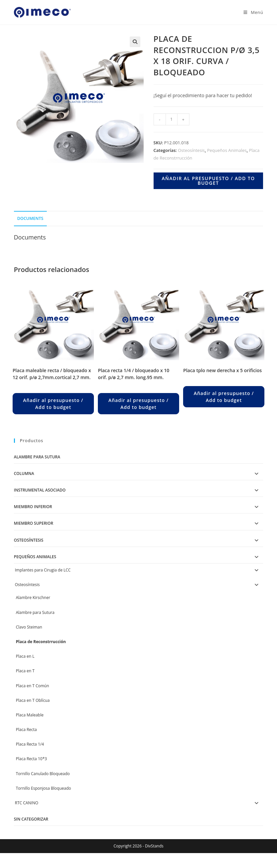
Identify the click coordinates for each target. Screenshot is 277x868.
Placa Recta (26, 730)
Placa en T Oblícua (33, 700)
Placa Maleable (30, 715)
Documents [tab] (30, 218)
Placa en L (25, 656)
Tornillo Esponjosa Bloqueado (43, 788)
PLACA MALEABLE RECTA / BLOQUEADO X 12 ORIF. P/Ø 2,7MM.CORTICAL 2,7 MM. (52, 374)
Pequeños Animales (227, 150)
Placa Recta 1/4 (30, 744)
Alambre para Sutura (37, 457)
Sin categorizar (31, 819)
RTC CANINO (27, 803)
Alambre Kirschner (33, 598)
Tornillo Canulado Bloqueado (43, 774)
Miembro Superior (34, 523)
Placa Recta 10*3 (32, 759)
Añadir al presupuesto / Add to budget (208, 181)
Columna (24, 473)
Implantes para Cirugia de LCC (43, 570)
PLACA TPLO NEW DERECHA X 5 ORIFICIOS (222, 370)
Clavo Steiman (29, 627)
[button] (135, 42)
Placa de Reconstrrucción (41, 642)
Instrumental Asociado (40, 490)
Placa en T (25, 671)
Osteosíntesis (191, 150)
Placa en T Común (33, 686)
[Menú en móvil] (251, 12)
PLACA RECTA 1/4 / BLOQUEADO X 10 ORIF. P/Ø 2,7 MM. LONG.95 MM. (134, 374)
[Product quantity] (172, 119)
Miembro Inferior (33, 507)
